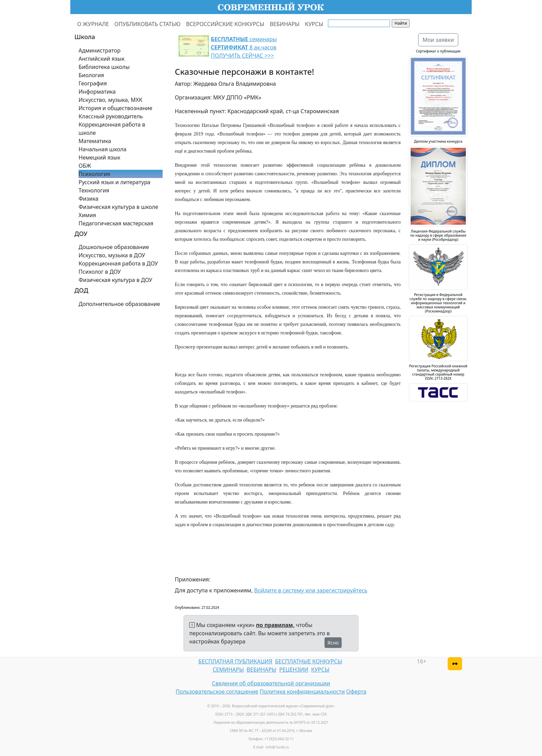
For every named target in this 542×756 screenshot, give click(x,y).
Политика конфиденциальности (302, 692)
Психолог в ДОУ (100, 272)
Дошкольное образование (114, 247)
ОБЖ (85, 166)
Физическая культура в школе (118, 207)
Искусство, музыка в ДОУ (112, 255)
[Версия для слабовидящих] (455, 664)
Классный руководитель (111, 116)
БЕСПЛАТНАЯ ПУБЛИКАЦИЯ (235, 661)
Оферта (356, 692)
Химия (87, 215)
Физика (89, 199)
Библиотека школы (104, 67)
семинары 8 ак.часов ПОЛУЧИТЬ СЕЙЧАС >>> (244, 47)
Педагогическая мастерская (116, 223)
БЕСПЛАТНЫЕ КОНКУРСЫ (309, 661)
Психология (94, 174)
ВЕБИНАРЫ (285, 24)
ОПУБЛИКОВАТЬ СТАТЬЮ (148, 24)
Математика (95, 141)
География (93, 83)
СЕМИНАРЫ (228, 670)
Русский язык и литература (115, 182)
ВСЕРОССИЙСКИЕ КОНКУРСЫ (225, 24)
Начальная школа (103, 149)
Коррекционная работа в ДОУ (118, 263)
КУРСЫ (314, 24)
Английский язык (102, 59)
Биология (91, 75)
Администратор (99, 50)
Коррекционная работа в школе (112, 129)
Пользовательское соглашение (217, 692)
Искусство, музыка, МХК (110, 100)
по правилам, (275, 625)
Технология (94, 190)
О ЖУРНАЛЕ (93, 24)
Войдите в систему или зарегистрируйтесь (311, 590)
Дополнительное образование (119, 304)
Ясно (333, 643)
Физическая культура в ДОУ (115, 280)
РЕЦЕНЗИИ (294, 670)
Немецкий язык (99, 157)
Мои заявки (438, 40)
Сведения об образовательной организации (271, 683)
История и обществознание (115, 108)
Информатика (97, 92)
